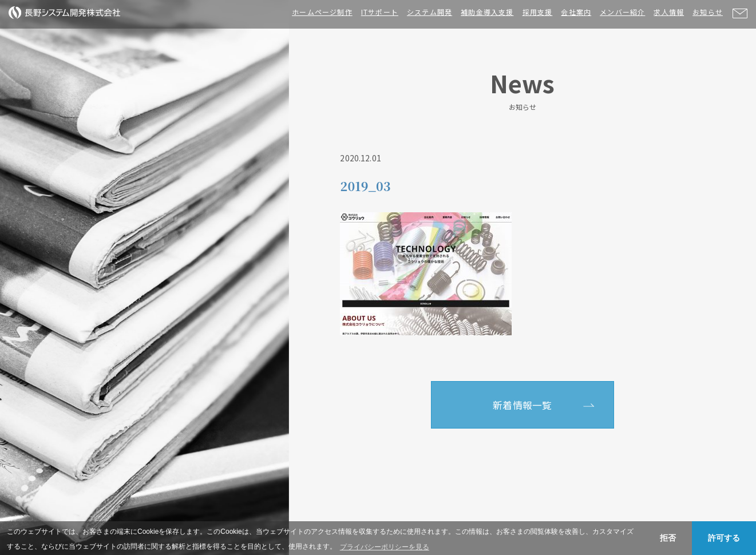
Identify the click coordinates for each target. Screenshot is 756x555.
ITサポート (380, 12)
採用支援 (538, 12)
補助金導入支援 (487, 12)
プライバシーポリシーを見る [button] (385, 547)
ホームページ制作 (322, 12)
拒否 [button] (668, 538)
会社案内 (576, 12)
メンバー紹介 (622, 12)
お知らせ (708, 12)
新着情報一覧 (522, 405)
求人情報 (669, 12)
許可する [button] (724, 538)
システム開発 (430, 12)
